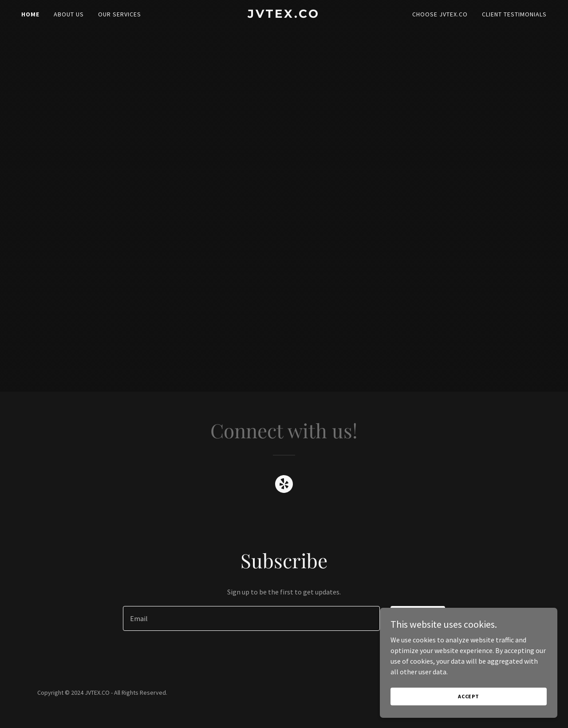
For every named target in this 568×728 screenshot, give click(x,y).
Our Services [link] (120, 14)
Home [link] (30, 14)
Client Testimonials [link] (514, 14)
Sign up (418, 618)
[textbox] (251, 618)
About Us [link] (69, 14)
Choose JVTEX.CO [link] (440, 14)
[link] (284, 15)
